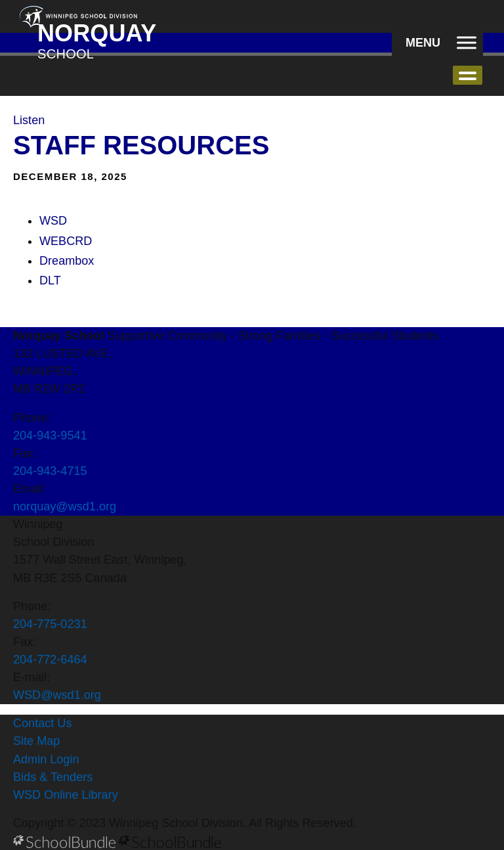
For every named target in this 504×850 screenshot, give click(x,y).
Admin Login (46, 759)
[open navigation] (437, 43)
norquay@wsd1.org (65, 506)
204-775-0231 (50, 624)
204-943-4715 (50, 471)
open (468, 75)
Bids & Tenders (53, 777)
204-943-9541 (50, 436)
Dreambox (67, 261)
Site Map (36, 741)
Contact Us (42, 723)
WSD (53, 221)
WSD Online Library (66, 795)
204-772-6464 (50, 660)
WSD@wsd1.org (57, 695)
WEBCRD (66, 241)
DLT (50, 280)
